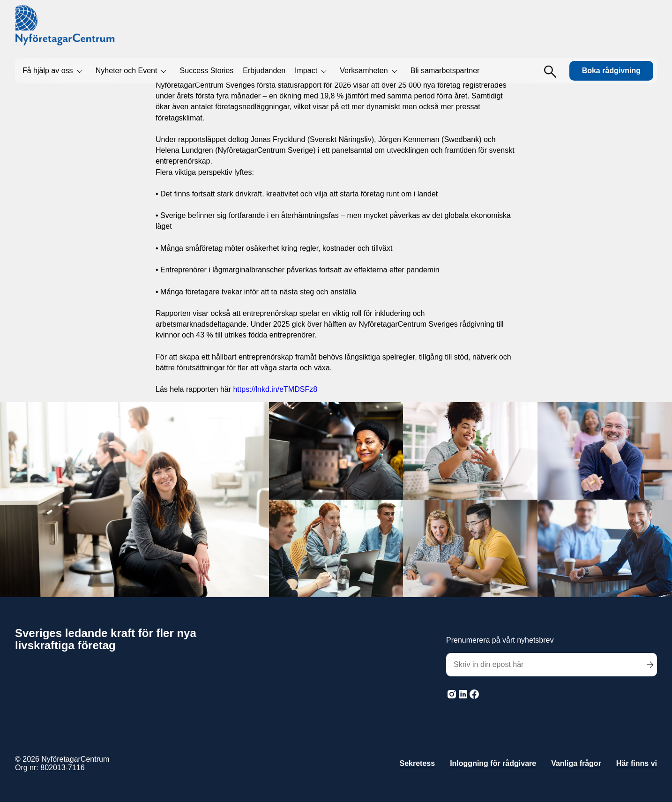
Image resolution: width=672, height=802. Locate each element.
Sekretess (418, 763)
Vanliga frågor (576, 763)
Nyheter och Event (127, 71)
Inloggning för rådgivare (493, 763)
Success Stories (207, 71)
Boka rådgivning (611, 71)
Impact (306, 71)
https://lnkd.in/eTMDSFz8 (275, 389)
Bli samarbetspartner (445, 71)
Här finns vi (637, 763)
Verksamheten (364, 71)
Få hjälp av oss (48, 71)
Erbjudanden (264, 71)
